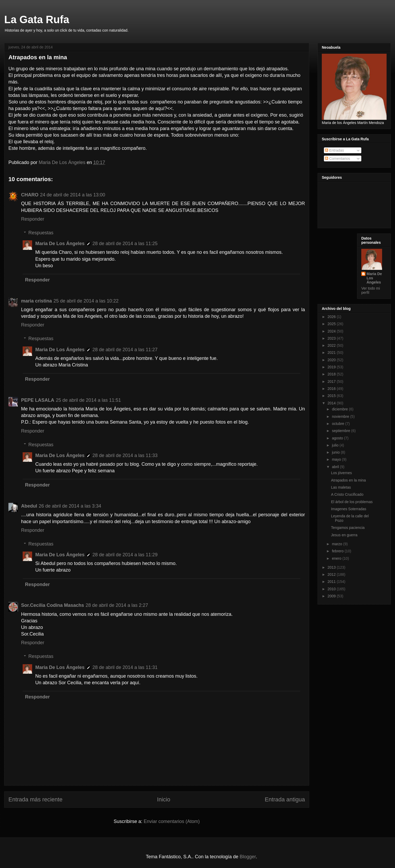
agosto (338, 438)
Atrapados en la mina (348, 480)
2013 (332, 567)
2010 (332, 589)
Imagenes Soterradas (349, 509)
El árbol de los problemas (352, 502)
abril (336, 467)
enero (337, 558)
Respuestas (41, 233)
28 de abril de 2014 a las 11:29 (125, 555)
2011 (332, 582)
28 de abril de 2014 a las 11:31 (125, 667)
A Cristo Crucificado (347, 494)
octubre (339, 424)
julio (336, 445)
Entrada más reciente (35, 799)
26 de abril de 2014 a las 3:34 (70, 506)
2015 (332, 396)
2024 (332, 331)
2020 (332, 360)
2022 (332, 345)
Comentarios (337, 158)
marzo (337, 544)
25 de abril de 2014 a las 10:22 (86, 301)
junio (336, 452)
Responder (33, 219)
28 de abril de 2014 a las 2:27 (117, 605)
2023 (332, 338)
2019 (332, 367)
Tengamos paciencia (348, 528)
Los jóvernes (341, 473)
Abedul (29, 506)
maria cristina (36, 301)
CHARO (30, 195)
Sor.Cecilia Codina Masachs (53, 605)
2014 (332, 403)
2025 (332, 324)
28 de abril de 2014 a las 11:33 (125, 455)
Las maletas (341, 487)
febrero (338, 551)
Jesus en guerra (344, 535)
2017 (332, 381)
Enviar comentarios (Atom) (172, 821)
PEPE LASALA (38, 400)
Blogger (248, 857)
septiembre (341, 431)
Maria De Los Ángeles (60, 244)
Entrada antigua (285, 799)
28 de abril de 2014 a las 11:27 (125, 350)
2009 (332, 596)
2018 (332, 374)
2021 (332, 353)
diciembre (340, 409)
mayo (337, 459)
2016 (332, 389)
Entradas (334, 150)
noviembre (341, 416)
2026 (332, 317)
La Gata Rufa (37, 19)
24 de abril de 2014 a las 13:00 (73, 195)
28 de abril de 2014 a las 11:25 (125, 244)
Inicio (164, 799)
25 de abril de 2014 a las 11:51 (88, 400)
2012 (332, 574)
